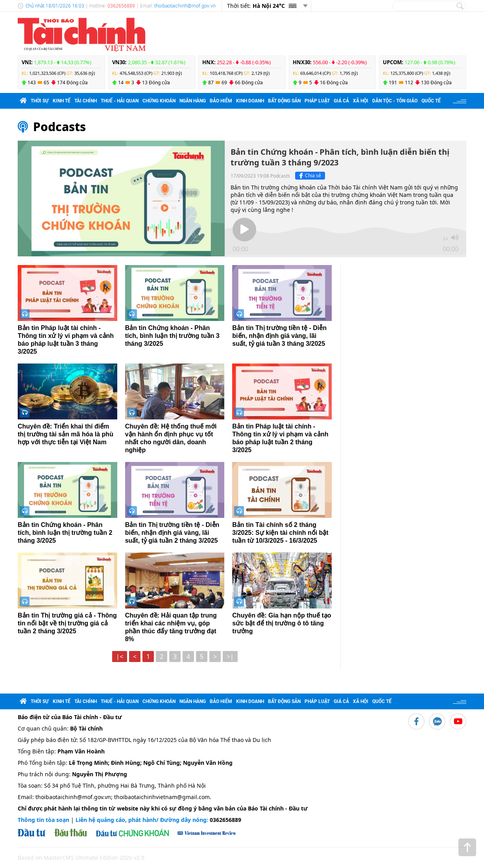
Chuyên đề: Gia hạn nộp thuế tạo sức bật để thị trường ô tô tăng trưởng (282, 623)
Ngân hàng (193, 101)
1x (445, 238)
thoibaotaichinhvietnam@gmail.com (162, 797)
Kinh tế (62, 101)
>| (230, 657)
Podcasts (59, 127)
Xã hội (361, 101)
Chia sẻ (309, 176)
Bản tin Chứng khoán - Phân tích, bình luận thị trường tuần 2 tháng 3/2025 (65, 533)
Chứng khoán (159, 101)
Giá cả (341, 101)
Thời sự (40, 101)
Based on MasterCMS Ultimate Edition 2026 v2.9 (81, 858)
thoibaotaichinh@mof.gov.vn (185, 6)
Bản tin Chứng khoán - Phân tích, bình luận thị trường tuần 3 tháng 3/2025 (172, 336)
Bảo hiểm (221, 101)
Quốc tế (431, 101)
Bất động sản (284, 101)
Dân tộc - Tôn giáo (395, 101)
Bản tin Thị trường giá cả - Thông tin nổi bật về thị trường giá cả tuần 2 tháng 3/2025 (67, 623)
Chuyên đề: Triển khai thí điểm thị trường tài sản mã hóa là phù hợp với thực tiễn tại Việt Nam (66, 434)
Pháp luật (317, 101)
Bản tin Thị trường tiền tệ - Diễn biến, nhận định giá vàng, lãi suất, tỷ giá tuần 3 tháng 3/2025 (279, 336)
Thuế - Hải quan (120, 101)
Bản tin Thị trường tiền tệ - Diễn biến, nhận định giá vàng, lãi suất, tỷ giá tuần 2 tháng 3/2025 (172, 533)
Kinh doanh (250, 101)
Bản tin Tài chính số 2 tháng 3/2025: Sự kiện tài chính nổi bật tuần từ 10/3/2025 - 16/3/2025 (280, 533)
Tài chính (86, 101)
